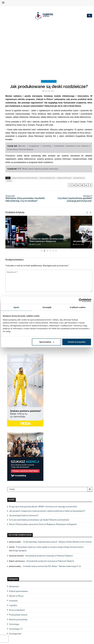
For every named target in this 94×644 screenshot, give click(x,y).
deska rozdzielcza (47, 178)
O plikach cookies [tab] (78, 307)
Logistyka (13, 605)
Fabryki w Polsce (49, 81)
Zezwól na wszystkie (77, 342)
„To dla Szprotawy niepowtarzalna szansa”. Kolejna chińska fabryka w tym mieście (57, 542)
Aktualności (14, 586)
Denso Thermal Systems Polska (25, 178)
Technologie (14, 624)
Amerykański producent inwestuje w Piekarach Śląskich (49, 556)
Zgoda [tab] (16, 307)
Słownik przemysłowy (18, 619)
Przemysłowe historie (18, 615)
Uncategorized (15, 634)
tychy (9, 181)
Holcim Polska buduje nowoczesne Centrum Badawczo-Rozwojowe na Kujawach (43, 524)
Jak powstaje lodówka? (83, 241)
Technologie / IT (16, 629)
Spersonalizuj (47, 342)
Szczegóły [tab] (47, 307)
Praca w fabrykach (17, 610)
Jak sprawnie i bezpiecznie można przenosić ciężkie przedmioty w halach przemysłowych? (47, 511)
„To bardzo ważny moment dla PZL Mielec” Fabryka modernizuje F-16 (52, 566)
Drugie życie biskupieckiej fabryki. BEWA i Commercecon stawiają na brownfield (43, 506)
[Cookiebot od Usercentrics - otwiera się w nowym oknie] (81, 300)
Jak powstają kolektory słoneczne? (24, 515)
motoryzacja (79, 178)
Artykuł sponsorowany (18, 591)
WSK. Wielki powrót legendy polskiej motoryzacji (38, 169)
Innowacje (13, 600)
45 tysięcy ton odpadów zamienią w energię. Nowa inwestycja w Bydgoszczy (48, 240)
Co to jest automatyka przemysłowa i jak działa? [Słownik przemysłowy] (39, 520)
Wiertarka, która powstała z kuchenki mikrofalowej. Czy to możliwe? (26, 199)
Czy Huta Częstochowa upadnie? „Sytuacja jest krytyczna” (71, 199)
